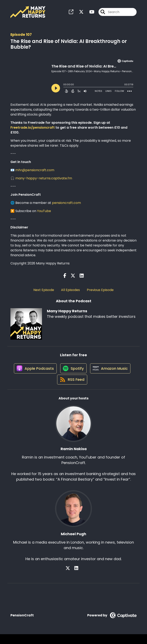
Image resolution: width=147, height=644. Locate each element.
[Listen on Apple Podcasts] (33, 374)
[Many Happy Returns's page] (71, 13)
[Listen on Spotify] (73, 375)
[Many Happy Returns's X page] (79, 13)
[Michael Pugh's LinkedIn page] (76, 578)
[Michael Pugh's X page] (71, 578)
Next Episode (44, 293)
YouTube (44, 214)
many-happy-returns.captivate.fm (44, 181)
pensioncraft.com (66, 206)
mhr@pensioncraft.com (35, 173)
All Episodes (70, 293)
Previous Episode (100, 293)
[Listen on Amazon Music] (112, 374)
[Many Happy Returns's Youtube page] (89, 13)
